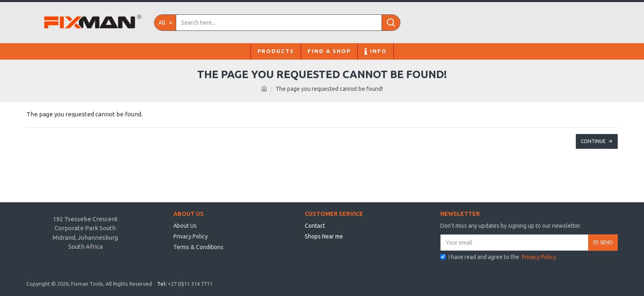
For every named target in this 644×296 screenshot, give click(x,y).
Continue (593, 141)
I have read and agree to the (499, 257)
